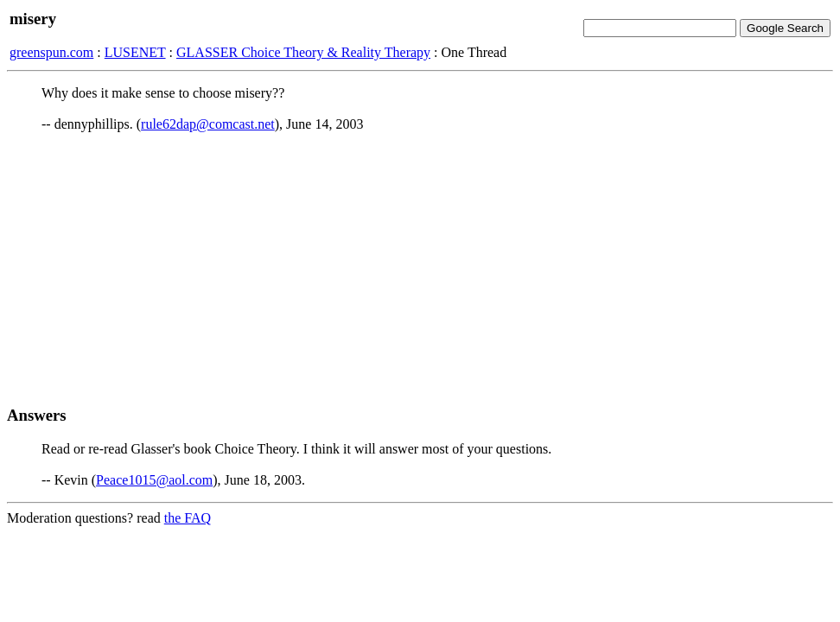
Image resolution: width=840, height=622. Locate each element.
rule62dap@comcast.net (208, 124)
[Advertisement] (420, 269)
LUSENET (135, 52)
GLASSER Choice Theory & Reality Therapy (303, 52)
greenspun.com (51, 52)
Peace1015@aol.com (154, 480)
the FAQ (188, 518)
